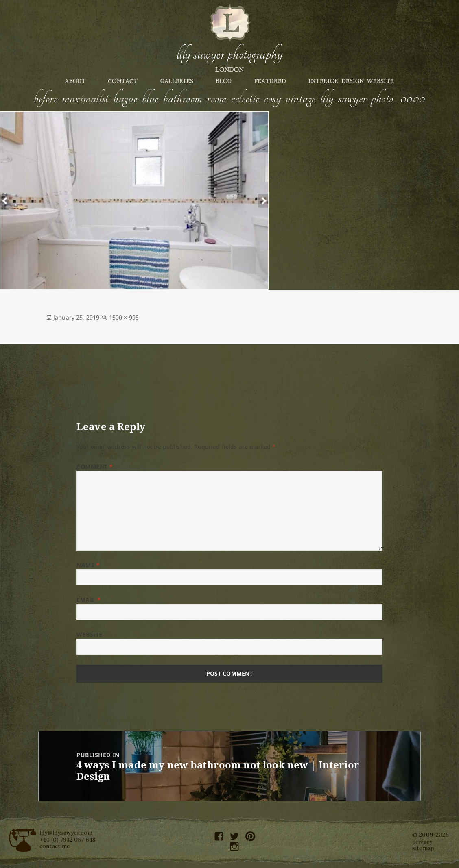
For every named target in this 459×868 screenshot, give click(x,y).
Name (88, 565)
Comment (95, 467)
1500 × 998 (124, 317)
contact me (55, 846)
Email (89, 600)
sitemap (423, 848)
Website (90, 634)
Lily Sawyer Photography (229, 54)
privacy (422, 842)
